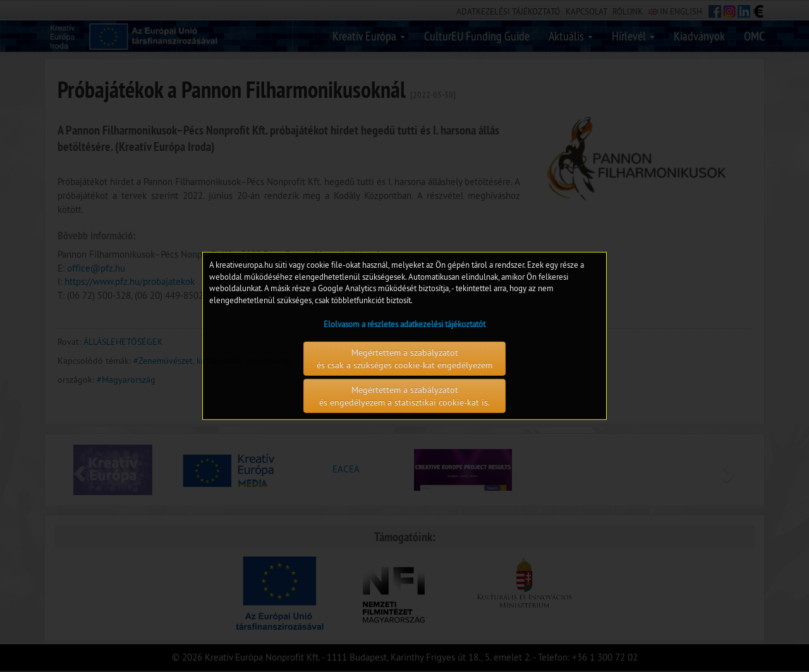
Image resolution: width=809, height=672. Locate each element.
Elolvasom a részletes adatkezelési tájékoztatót (404, 324)
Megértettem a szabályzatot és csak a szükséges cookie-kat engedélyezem (404, 359)
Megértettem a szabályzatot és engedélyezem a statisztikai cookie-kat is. (404, 396)
